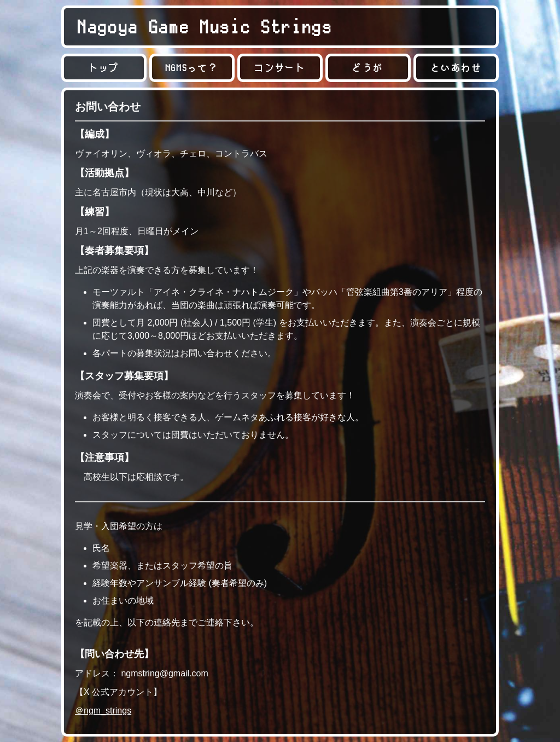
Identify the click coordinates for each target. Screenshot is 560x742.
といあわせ (456, 68)
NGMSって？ (192, 68)
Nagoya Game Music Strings (205, 27)
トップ (104, 68)
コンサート (280, 68)
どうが (368, 68)
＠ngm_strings (103, 711)
